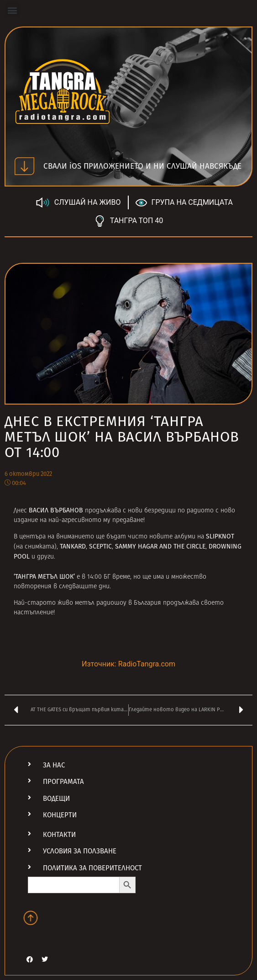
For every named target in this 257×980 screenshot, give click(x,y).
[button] (12, 10)
